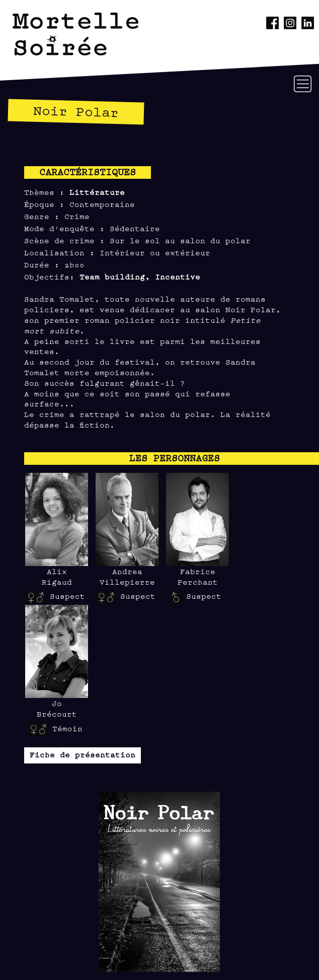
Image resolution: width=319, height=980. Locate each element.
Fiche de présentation (83, 754)
